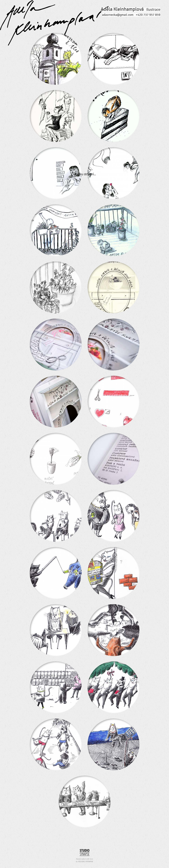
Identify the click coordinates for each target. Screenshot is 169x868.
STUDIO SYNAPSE (86, 861)
